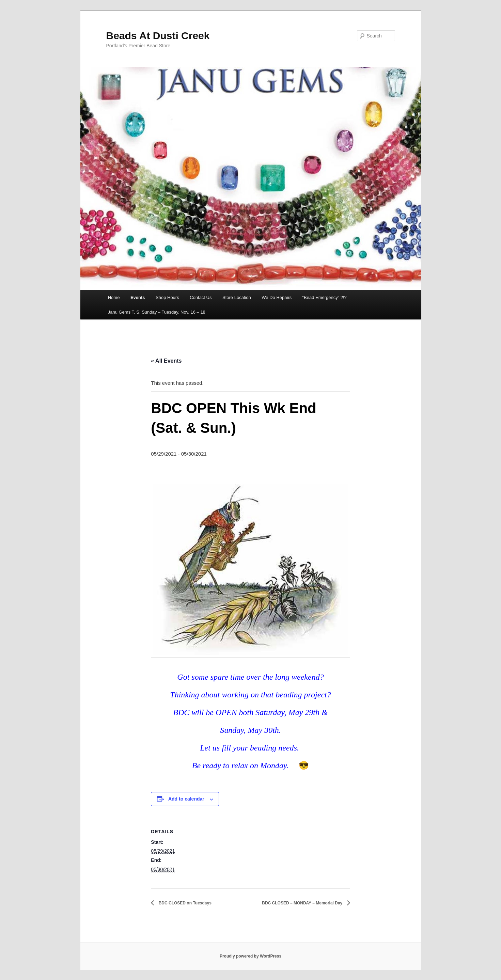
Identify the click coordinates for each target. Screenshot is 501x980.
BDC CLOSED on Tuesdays (184, 903)
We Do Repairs (277, 297)
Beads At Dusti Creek (158, 36)
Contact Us (201, 297)
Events (138, 297)
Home (114, 297)
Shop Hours (167, 297)
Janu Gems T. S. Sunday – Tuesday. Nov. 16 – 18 (157, 312)
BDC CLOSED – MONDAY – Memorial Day (303, 903)
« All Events (166, 361)
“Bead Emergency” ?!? (325, 297)
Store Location (237, 297)
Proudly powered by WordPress (250, 956)
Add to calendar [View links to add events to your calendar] (186, 799)
